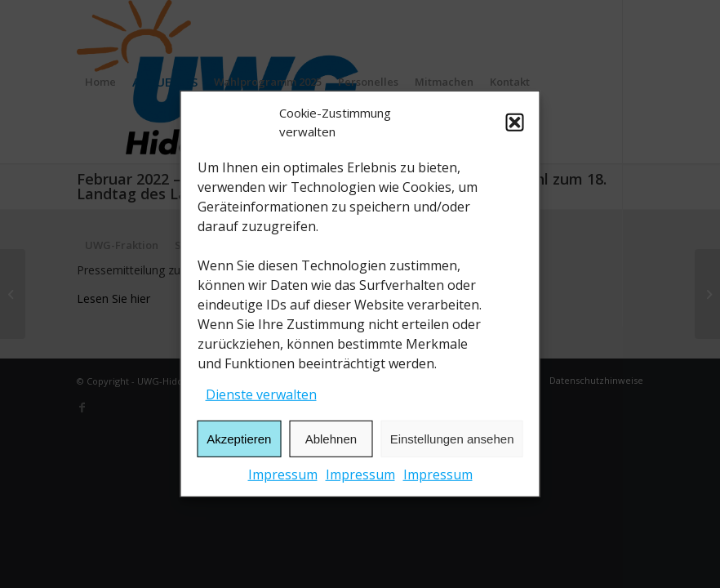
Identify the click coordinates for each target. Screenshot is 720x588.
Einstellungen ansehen (452, 439)
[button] (515, 122)
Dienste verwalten (261, 394)
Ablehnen (331, 439)
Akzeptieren (239, 439)
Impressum (283, 474)
